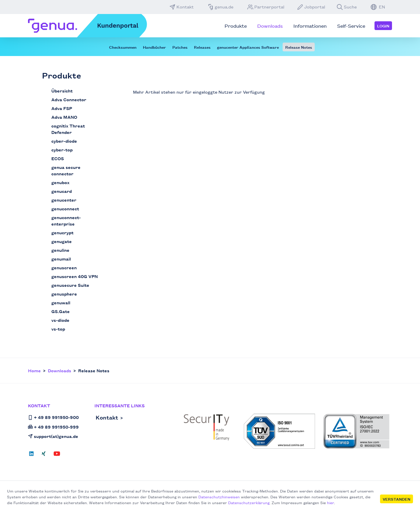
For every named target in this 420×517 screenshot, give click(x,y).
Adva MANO (64, 117)
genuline (60, 250)
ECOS (58, 158)
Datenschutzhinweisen (219, 497)
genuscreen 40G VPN (75, 276)
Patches (180, 47)
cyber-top (62, 150)
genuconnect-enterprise (66, 220)
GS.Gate (61, 311)
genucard (62, 191)
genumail (61, 259)
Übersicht (62, 91)
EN (378, 7)
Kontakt (182, 7)
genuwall (61, 302)
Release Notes (299, 47)
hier (330, 502)
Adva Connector (69, 99)
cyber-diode (64, 141)
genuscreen (64, 267)
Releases (202, 47)
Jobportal (311, 7)
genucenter (64, 200)
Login (383, 26)
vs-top (58, 329)
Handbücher (154, 47)
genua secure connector (66, 170)
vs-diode (60, 320)
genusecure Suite (70, 285)
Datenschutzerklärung (249, 502)
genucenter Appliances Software (248, 47)
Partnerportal (266, 7)
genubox (60, 182)
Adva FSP (62, 108)
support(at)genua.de (53, 436)
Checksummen (123, 47)
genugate (62, 241)
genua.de (220, 7)
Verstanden (397, 499)
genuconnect (65, 208)
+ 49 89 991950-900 (53, 417)
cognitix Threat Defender (68, 129)
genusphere (64, 294)
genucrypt (62, 232)
